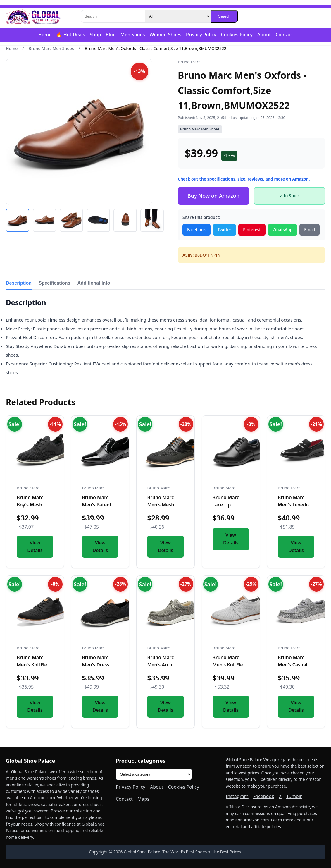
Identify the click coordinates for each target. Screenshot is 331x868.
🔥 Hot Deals (70, 35)
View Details (35, 546)
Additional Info (94, 283)
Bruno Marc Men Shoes (51, 48)
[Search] (113, 16)
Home (45, 35)
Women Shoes (165, 35)
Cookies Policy (237, 35)
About (264, 35)
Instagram (237, 796)
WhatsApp (283, 230)
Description (19, 283)
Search (224, 16)
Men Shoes (133, 35)
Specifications (54, 283)
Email (310, 230)
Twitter (224, 230)
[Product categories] (154, 774)
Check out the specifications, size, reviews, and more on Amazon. (244, 179)
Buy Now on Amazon (213, 196)
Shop (95, 35)
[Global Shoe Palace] (33, 16)
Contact (284, 35)
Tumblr (294, 796)
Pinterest (252, 230)
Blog (111, 35)
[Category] (178, 16)
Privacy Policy (201, 35)
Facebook (196, 230)
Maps (143, 799)
